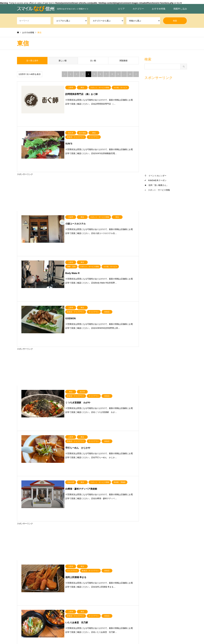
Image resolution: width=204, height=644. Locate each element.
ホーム (133, 636)
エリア (121, 9)
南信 (81, 586)
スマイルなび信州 (160, 632)
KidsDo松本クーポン (157, 180)
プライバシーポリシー (117, 636)
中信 (40, 586)
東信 (61, 586)
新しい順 (63, 61)
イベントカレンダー (157, 176)
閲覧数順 (124, 61)
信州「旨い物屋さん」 (158, 185)
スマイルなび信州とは (93, 636)
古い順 (93, 61)
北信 (19, 586)
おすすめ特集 (159, 9)
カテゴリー (138, 9)
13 (130, 74)
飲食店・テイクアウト (114, 586)
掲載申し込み (180, 9)
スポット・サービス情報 (159, 190)
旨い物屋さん (132, 586)
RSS (18, 632)
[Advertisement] (78, 170)
